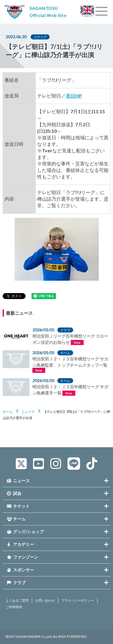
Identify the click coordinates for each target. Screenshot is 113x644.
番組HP (74, 96)
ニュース (28, 412)
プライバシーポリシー (78, 600)
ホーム (8, 412)
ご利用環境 (14, 607)
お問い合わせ (45, 600)
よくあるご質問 (17, 600)
